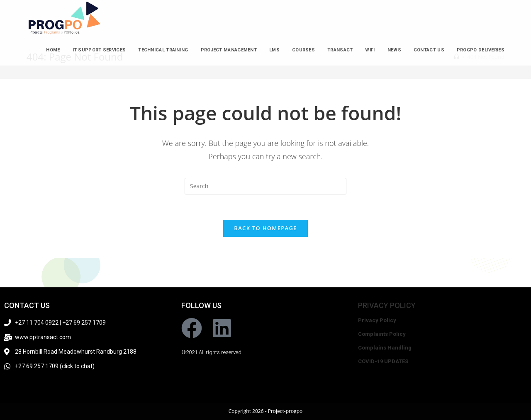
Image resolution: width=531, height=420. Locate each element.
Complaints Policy (382, 334)
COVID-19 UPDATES (383, 361)
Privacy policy (387, 305)
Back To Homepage (265, 228)
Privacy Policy (377, 320)
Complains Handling (385, 348)
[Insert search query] (265, 186)
